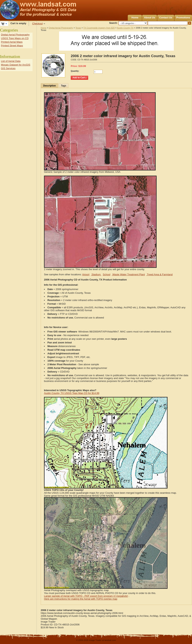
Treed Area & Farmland (159, 274)
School (107, 274)
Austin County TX (125, 28)
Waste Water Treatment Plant (128, 274)
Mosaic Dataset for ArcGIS (16, 65)
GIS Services (8, 68)
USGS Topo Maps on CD (15, 38)
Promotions (183, 18)
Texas (78, 28)
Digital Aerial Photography (61, 28)
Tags (64, 86)
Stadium (96, 274)
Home (135, 18)
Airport (86, 274)
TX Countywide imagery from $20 (99, 28)
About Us (150, 18)
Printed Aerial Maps (12, 42)
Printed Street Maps (12, 46)
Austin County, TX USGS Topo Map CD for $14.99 (72, 393)
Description (50, 86)
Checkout (37, 23)
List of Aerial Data (11, 61)
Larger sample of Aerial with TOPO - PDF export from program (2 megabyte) (86, 596)
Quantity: (75, 71)
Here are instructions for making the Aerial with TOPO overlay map (81, 599)
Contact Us (166, 18)
